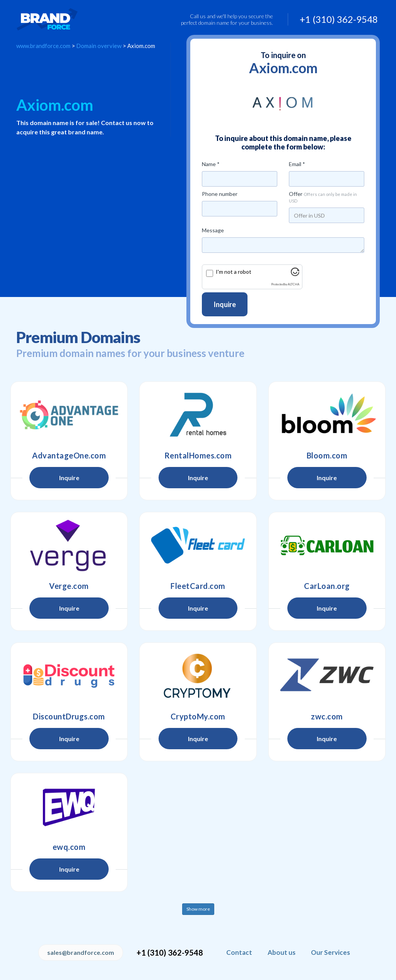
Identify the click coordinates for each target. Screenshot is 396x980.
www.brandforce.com (43, 46)
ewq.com (69, 847)
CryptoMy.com (198, 716)
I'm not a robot (234, 272)
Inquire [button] (69, 478)
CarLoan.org (327, 586)
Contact (239, 952)
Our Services (330, 952)
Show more (198, 909)
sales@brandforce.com (81, 952)
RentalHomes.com (198, 455)
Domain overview (99, 46)
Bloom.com (327, 455)
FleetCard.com (198, 586)
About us (282, 952)
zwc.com (327, 716)
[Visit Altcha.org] (295, 274)
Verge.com (69, 586)
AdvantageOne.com (69, 455)
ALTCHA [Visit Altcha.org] (294, 284)
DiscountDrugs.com (69, 716)
